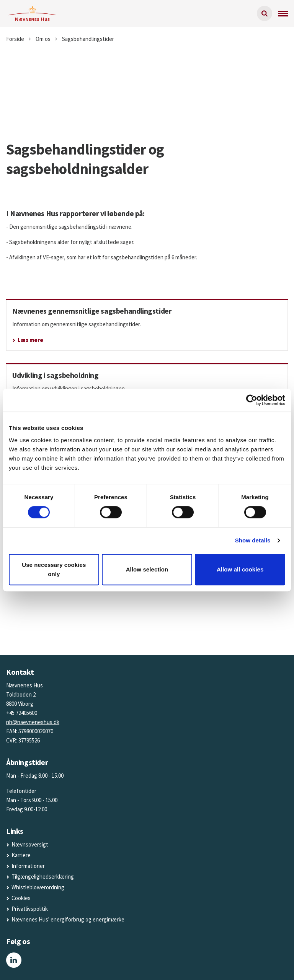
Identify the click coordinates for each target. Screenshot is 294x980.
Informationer (28, 866)
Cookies (21, 898)
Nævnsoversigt (30, 844)
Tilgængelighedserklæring (43, 877)
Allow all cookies (240, 569)
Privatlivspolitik (30, 909)
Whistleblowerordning (38, 887)
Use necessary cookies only (54, 569)
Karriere (21, 855)
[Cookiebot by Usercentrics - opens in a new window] (252, 400)
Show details (253, 540)
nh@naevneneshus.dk (33, 722)
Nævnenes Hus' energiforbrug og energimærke (68, 919)
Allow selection (147, 569)
